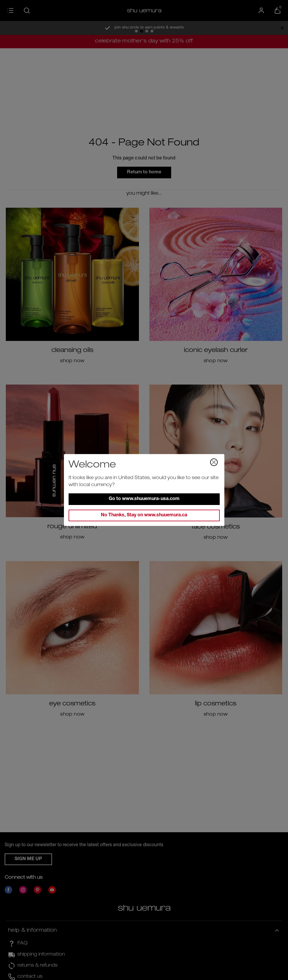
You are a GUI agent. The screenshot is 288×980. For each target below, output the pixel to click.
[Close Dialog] (214, 462)
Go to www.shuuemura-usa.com (144, 499)
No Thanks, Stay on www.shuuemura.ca (144, 515)
